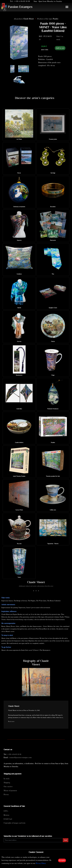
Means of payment (10, 791)
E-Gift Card (8, 819)
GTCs (6, 811)
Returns (6, 815)
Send (66, 840)
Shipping (7, 783)
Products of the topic (48, 19)
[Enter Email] (33, 840)
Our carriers (8, 787)
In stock (7, 779)
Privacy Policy (41, 863)
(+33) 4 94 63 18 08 (22, 1)
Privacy (6, 795)
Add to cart (60, 48)
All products (24, 19)
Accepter (62, 860)
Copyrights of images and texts (15, 823)
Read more (11, 722)
